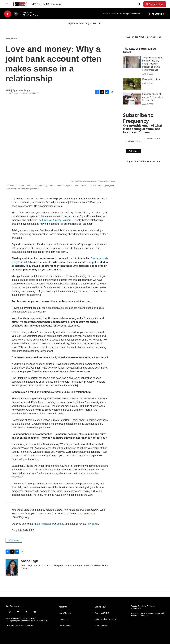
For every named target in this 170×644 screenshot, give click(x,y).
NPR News (11, 39)
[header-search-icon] (139, 4)
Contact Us (64, 619)
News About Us (65, 613)
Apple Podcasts (42, 524)
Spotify (60, 524)
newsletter (93, 524)
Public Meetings (102, 626)
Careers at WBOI (102, 613)
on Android (29, 626)
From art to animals (152, 79)
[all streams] (156, 14)
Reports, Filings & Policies (106, 619)
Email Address (133, 141)
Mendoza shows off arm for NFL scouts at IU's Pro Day (153, 97)
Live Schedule (65, 626)
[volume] (16, 14)
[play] (8, 14)
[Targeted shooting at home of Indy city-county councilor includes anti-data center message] (132, 62)
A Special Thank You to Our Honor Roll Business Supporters (148, 615)
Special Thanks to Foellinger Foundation (143, 607)
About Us (63, 607)
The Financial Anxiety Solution (54, 220)
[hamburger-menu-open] (7, 4)
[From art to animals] (132, 84)
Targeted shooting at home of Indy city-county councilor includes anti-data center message (152, 64)
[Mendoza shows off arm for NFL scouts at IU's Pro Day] (132, 99)
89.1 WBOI (43, 621)
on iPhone (20, 626)
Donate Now (156, 4)
